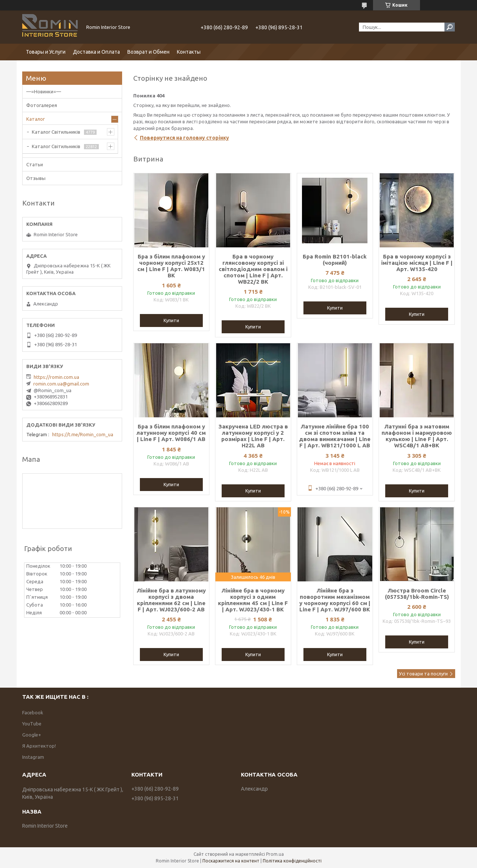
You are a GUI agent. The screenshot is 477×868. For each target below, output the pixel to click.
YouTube (32, 724)
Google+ (32, 735)
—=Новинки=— (44, 91)
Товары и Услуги (46, 52)
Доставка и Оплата (96, 52)
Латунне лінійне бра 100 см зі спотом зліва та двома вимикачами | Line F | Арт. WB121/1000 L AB (335, 436)
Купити (171, 320)
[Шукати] (450, 27)
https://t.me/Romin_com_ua (83, 434)
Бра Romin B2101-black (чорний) (335, 260)
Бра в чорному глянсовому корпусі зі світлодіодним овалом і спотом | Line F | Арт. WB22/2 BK (253, 269)
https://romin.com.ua (56, 377)
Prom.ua (275, 854)
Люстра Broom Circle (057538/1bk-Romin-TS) (417, 594)
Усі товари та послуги (423, 674)
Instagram (33, 757)
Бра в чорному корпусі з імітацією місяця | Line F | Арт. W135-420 (417, 263)
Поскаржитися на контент (231, 861)
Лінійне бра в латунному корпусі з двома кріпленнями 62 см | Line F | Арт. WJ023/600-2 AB (171, 600)
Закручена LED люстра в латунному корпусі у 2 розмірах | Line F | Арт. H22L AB (253, 436)
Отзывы (36, 178)
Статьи (35, 164)
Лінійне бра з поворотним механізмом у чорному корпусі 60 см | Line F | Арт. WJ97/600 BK (335, 600)
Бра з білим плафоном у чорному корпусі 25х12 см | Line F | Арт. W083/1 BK (171, 266)
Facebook (33, 712)
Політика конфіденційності (292, 861)
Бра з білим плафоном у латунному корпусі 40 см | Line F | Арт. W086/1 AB (171, 433)
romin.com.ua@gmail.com (61, 384)
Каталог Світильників (56, 132)
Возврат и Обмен (148, 52)
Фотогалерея (42, 105)
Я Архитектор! (39, 746)
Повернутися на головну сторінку (184, 138)
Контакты (189, 52)
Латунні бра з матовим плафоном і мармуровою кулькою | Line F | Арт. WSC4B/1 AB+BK (417, 436)
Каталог (36, 119)
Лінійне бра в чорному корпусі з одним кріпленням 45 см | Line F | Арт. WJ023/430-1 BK (253, 600)
